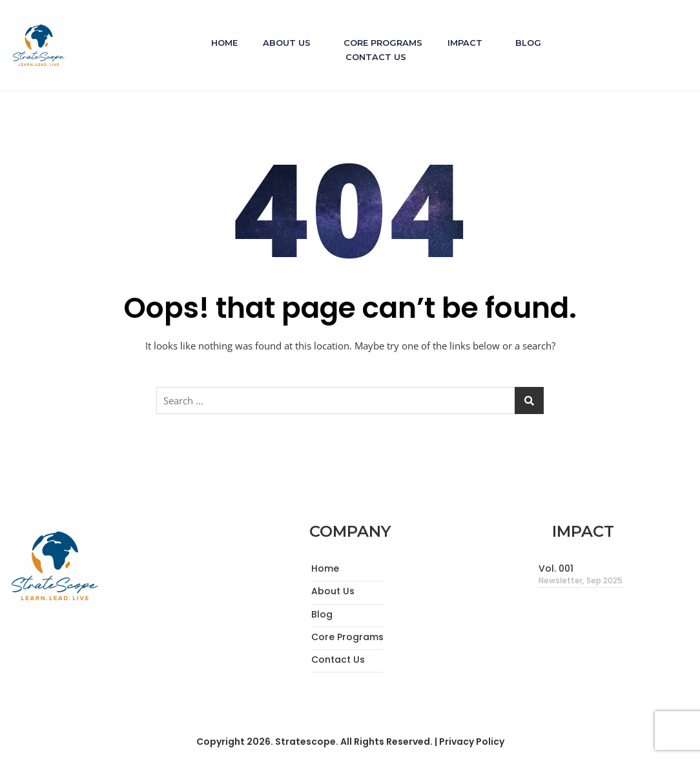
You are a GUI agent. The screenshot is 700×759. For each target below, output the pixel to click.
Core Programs (383, 42)
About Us (286, 42)
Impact (466, 42)
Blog (530, 42)
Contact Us (376, 56)
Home (223, 42)
